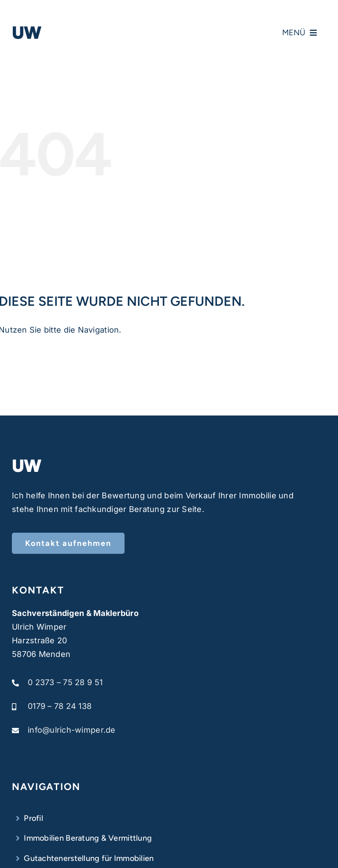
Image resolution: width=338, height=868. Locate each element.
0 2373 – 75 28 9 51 (65, 682)
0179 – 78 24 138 (60, 706)
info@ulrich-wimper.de (72, 730)
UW (27, 33)
